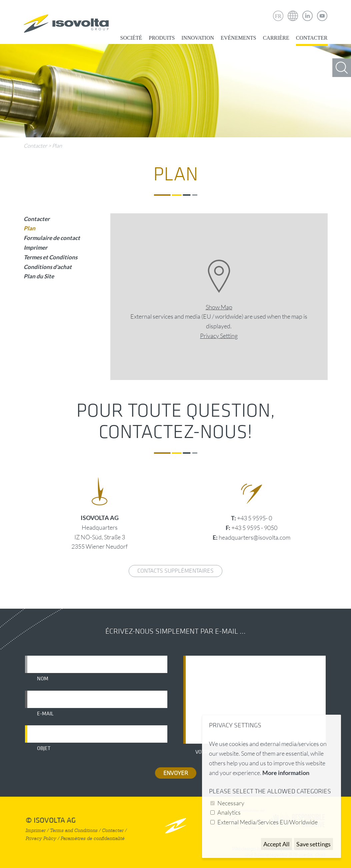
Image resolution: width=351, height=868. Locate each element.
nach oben (175, 825)
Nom (43, 679)
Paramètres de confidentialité (93, 838)
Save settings (313, 844)
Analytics (229, 812)
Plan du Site (39, 276)
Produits (162, 38)
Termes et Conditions (50, 257)
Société (131, 38)
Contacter (312, 38)
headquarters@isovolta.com (254, 537)
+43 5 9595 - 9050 (254, 528)
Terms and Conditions (74, 830)
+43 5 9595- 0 (254, 518)
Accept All (276, 844)
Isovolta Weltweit (293, 11)
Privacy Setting (219, 336)
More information (286, 773)
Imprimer (35, 247)
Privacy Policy (41, 838)
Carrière (276, 38)
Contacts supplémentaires (175, 571)
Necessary (231, 803)
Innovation (198, 38)
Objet (44, 748)
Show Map (219, 307)
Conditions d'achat (48, 267)
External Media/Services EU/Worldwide (267, 822)
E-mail (45, 714)
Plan (57, 146)
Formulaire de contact (52, 238)
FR (278, 16)
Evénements (238, 38)
